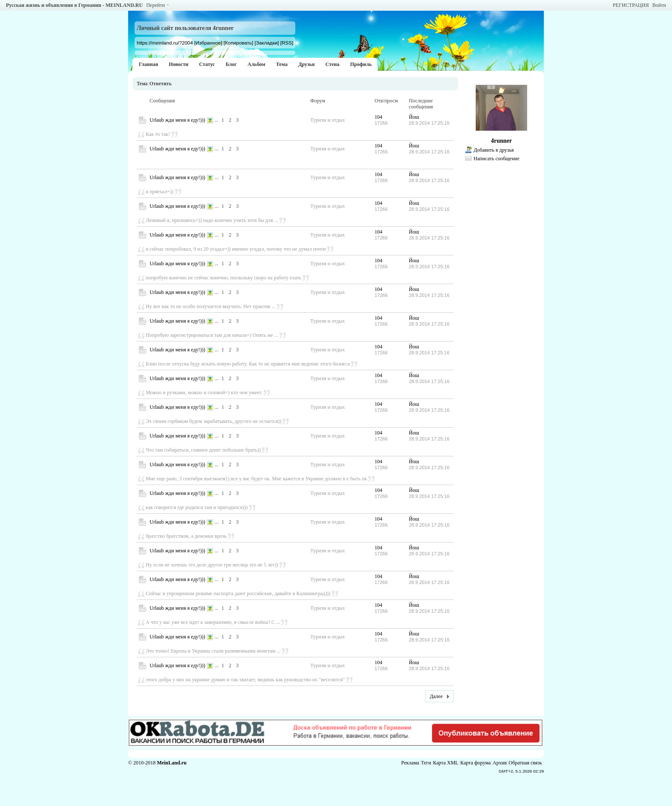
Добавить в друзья (494, 150)
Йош (414, 117)
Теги (426, 763)
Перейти (155, 5)
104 (378, 117)
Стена (332, 64)
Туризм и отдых (328, 120)
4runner (502, 141)
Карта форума (475, 763)
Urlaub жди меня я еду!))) (177, 120)
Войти (659, 5)
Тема (282, 64)
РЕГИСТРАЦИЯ (631, 5)
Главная (148, 64)
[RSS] (287, 43)
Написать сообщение (496, 159)
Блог (231, 64)
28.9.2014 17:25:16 (429, 123)
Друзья (306, 64)
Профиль (361, 64)
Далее (436, 696)
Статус (207, 64)
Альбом (256, 64)
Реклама (410, 763)
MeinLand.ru (172, 763)
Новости (179, 64)
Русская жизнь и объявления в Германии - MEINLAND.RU (74, 5)
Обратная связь (525, 763)
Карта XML (445, 763)
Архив (500, 763)
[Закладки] (267, 43)
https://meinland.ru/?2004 (165, 43)
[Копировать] (238, 43)
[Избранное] (208, 43)
